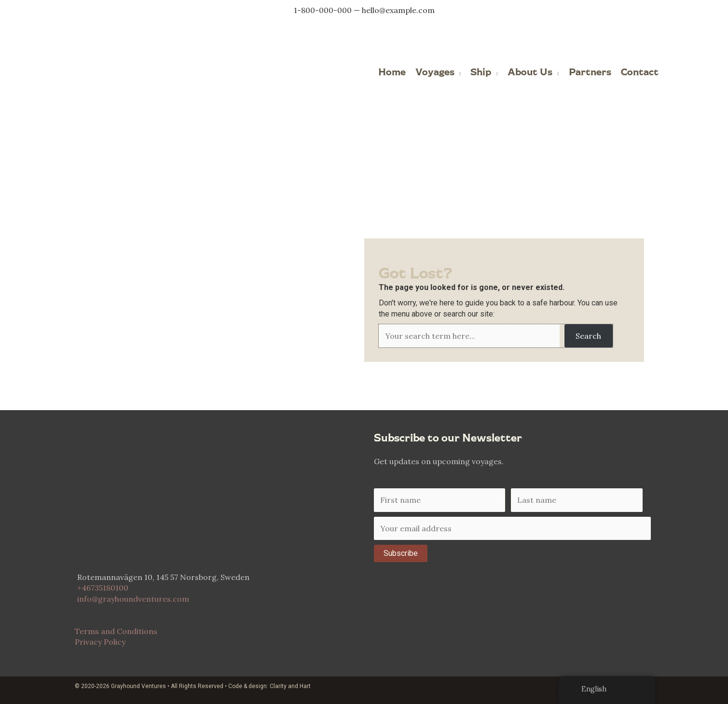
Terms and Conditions (116, 631)
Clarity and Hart (290, 686)
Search (588, 335)
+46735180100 (103, 588)
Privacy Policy (100, 642)
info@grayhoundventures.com (133, 598)
